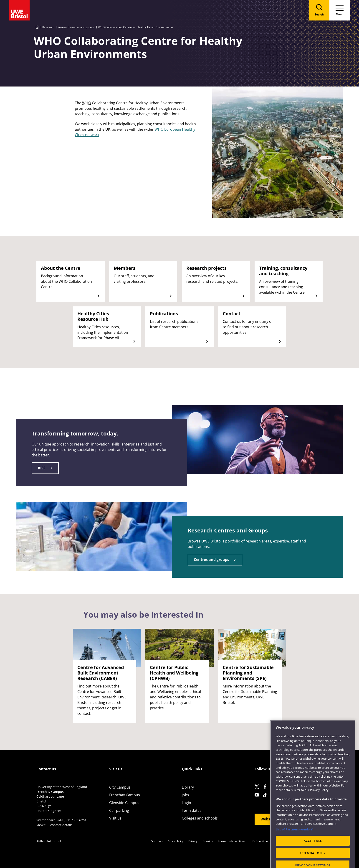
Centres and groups (211, 560)
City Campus (120, 787)
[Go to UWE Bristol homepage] (37, 27)
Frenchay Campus (125, 795)
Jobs (185, 795)
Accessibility (175, 841)
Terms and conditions (232, 841)
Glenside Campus (124, 803)
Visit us (115, 818)
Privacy (193, 841)
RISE (42, 468)
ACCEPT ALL (313, 859)
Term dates (192, 810)
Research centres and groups (76, 27)
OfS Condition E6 (261, 841)
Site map (157, 841)
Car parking (119, 810)
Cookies (208, 841)
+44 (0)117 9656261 (72, 820)
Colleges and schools (200, 818)
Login (186, 803)
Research (48, 27)
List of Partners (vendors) (295, 847)
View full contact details (54, 825)
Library (188, 787)
